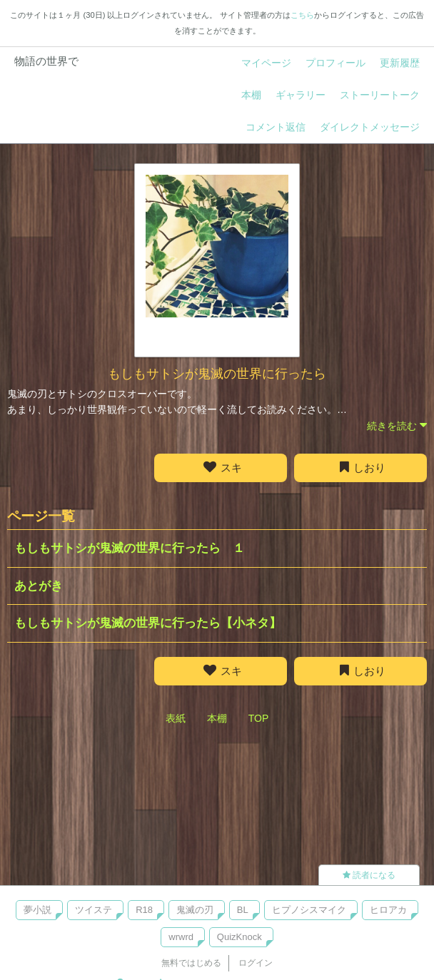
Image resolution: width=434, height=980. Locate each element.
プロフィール (335, 63)
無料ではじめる (191, 963)
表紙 (176, 718)
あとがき (39, 586)
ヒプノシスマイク (309, 910)
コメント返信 (276, 127)
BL (243, 910)
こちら (302, 15)
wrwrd (181, 937)
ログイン (256, 963)
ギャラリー (301, 95)
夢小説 (37, 910)
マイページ (266, 63)
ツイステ (94, 910)
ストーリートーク (380, 95)
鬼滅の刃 (195, 910)
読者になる (369, 875)
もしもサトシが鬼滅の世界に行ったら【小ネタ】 (148, 623)
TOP (259, 718)
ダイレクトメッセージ (370, 127)
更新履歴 (400, 63)
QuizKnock (239, 937)
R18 (144, 910)
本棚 (251, 95)
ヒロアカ (388, 910)
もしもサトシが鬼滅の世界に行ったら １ (130, 548)
